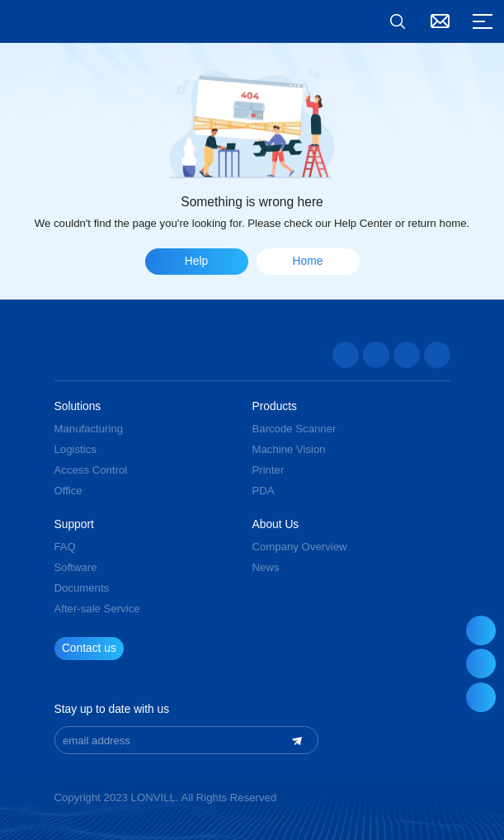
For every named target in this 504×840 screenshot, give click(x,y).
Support (74, 525)
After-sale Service (97, 609)
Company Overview (300, 547)
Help (196, 261)
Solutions (78, 407)
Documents (82, 588)
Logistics (75, 449)
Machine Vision (289, 449)
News (266, 567)
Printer (268, 470)
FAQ (65, 547)
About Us (276, 525)
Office (68, 491)
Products (275, 407)
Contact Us (440, 21)
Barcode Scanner (294, 429)
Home (308, 261)
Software (76, 567)
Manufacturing (89, 429)
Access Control (91, 470)
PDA (264, 491)
